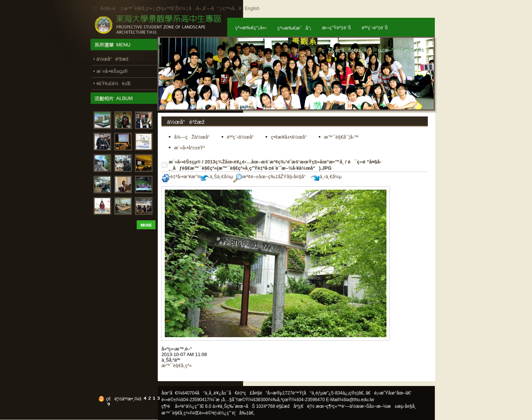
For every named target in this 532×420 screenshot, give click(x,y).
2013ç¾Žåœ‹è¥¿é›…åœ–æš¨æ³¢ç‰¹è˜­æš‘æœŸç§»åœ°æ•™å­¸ (274, 162)
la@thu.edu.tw (360, 400)
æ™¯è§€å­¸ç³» (139, 9)
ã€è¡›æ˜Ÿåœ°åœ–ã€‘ (389, 393)
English (252, 9)
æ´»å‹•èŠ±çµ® (185, 162)
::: (95, 8)
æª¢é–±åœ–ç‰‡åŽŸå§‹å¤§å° (271, 177)
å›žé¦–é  (110, 9)
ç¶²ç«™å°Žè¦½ (170, 9)
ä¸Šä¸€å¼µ (217, 177)
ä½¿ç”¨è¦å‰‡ (233, 413)
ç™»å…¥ (232, 9)
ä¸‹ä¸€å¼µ (326, 177)
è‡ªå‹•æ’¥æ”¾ (181, 177)
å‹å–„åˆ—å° (204, 9)
